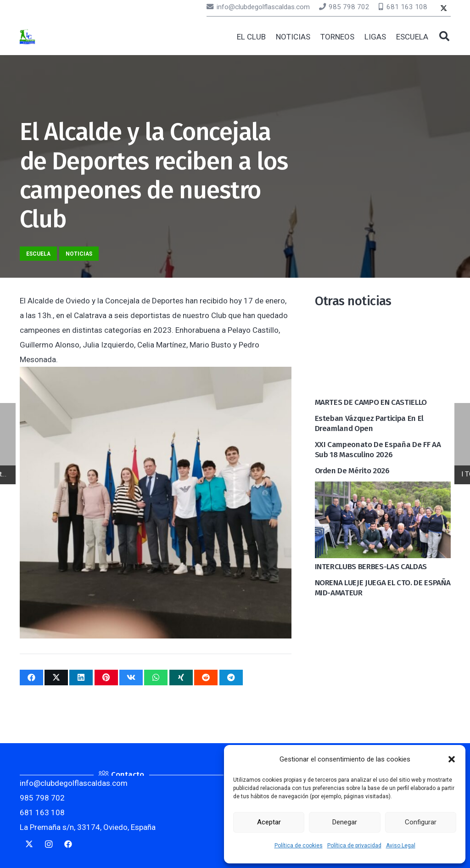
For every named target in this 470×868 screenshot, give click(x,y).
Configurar (421, 822)
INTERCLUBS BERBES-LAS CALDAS (371, 567)
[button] (452, 759)
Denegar (345, 822)
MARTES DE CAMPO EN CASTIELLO (371, 402)
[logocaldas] (28, 37)
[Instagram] (49, 844)
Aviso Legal (401, 846)
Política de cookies (299, 846)
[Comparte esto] (31, 678)
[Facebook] (69, 844)
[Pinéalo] (106, 678)
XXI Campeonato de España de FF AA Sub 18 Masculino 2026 (378, 450)
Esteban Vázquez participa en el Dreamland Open (369, 423)
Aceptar (269, 822)
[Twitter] (444, 9)
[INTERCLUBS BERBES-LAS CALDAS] (383, 489)
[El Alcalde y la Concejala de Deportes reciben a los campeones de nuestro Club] (156, 374)
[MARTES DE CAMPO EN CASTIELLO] (383, 325)
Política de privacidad (354, 846)
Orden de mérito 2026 (352, 471)
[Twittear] (56, 678)
